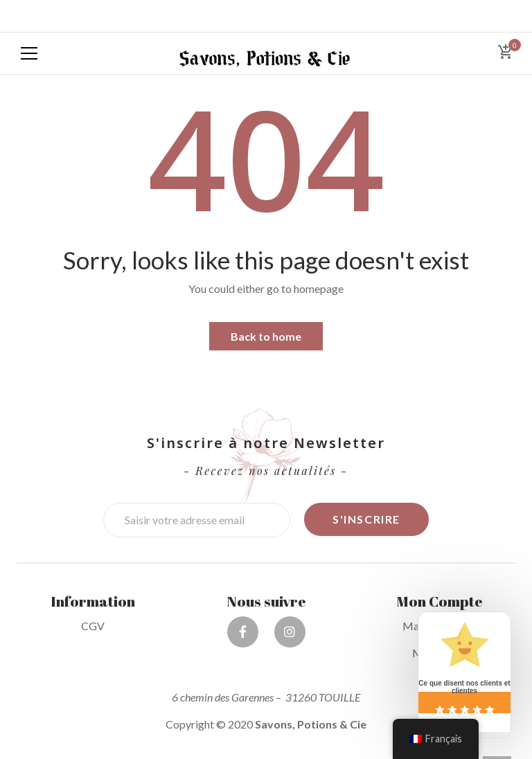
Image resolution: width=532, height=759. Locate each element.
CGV (93, 626)
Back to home (266, 336)
